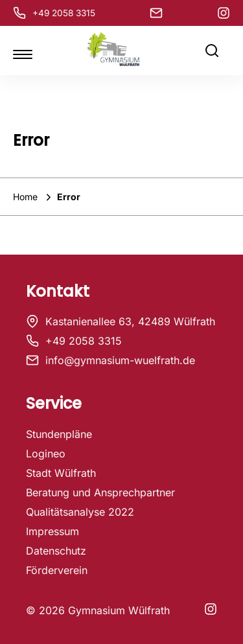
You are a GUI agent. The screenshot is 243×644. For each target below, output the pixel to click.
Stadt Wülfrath (61, 473)
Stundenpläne (59, 434)
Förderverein (57, 570)
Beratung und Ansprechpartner (100, 492)
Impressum (52, 531)
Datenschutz (56, 551)
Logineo (46, 454)
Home (27, 197)
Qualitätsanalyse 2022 (80, 512)
